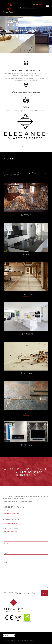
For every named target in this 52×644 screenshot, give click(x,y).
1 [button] (22, 50)
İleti (5, 562)
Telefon (7, 553)
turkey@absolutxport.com (11, 511)
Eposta (6, 544)
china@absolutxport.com (10, 523)
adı (5, 534)
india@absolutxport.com (10, 532)
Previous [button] (3, 35)
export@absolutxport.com (11, 514)
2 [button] (25, 50)
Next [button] (49, 35)
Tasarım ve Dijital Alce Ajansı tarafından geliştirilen (18, 640)
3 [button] (27, 50)
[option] (26, 35)
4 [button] (30, 50)
